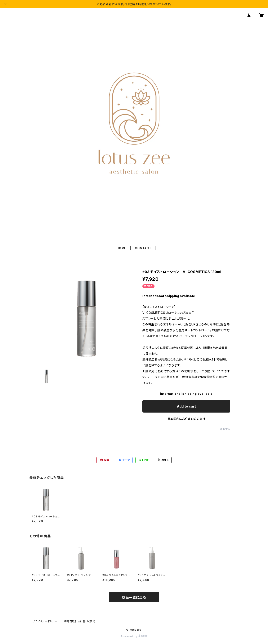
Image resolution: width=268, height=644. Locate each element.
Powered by (134, 636)
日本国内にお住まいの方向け (186, 419)
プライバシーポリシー (45, 621)
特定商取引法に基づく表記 (80, 621)
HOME (121, 248)
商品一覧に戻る (134, 597)
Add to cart (186, 406)
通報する (225, 429)
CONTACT (143, 248)
